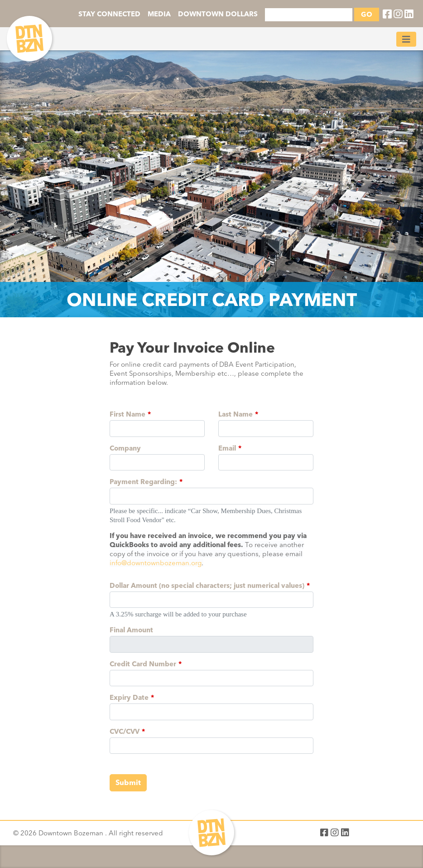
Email (227, 448)
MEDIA (159, 14)
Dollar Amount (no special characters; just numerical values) (207, 586)
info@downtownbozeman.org (156, 563)
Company (125, 448)
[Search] (309, 15)
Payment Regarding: (143, 482)
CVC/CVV (125, 732)
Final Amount (131, 630)
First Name (127, 414)
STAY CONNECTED (109, 14)
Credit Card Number (143, 664)
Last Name (236, 414)
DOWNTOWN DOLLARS (218, 14)
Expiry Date (129, 698)
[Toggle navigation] (406, 39)
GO (367, 15)
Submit (128, 783)
